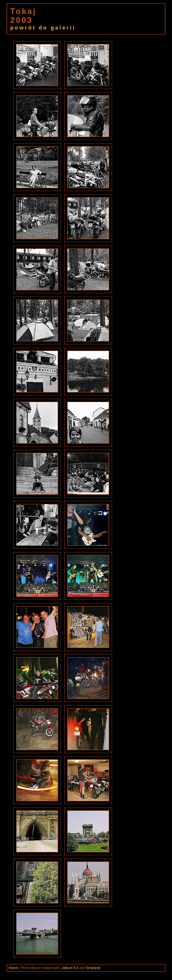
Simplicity (93, 968)
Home (13, 968)
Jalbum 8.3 (70, 968)
